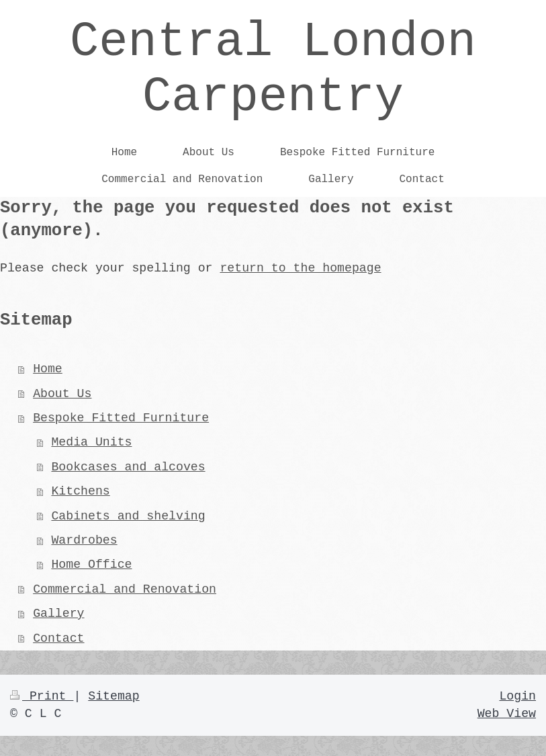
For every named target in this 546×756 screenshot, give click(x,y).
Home (48, 369)
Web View (507, 714)
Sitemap (113, 696)
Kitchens (80, 491)
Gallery (58, 614)
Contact (58, 638)
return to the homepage (300, 268)
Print (42, 696)
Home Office (91, 564)
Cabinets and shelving (128, 516)
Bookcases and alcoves (128, 467)
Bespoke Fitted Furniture (121, 418)
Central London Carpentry (273, 70)
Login (517, 696)
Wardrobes (84, 540)
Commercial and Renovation (125, 589)
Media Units (91, 442)
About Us (62, 394)
